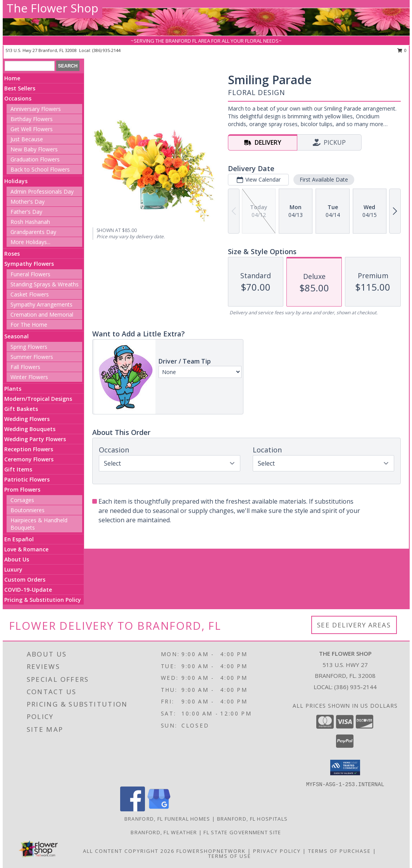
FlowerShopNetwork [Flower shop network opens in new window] (211, 851)
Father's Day (26, 212)
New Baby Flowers (34, 149)
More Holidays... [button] (30, 242)
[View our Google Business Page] (159, 809)
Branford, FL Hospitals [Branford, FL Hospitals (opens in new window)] (253, 819)
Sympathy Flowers (29, 264)
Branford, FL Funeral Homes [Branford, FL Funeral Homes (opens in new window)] (167, 819)
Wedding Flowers (27, 419)
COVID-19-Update (28, 590)
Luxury (13, 569)
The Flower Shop (53, 8)
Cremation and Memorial (42, 314)
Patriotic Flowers (27, 479)
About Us (17, 559)
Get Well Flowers (32, 129)
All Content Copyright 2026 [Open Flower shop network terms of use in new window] (129, 851)
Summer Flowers (32, 357)
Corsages (22, 500)
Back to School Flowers (40, 169)
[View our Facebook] (133, 809)
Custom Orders (25, 580)
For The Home (29, 325)
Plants (13, 389)
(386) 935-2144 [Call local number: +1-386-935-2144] (106, 50)
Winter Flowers (29, 377)
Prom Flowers (22, 489)
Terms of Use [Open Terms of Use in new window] (230, 856)
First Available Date (324, 179)
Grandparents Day (33, 232)
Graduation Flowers (35, 159)
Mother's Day (28, 202)
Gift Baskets (21, 409)
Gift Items (18, 469)
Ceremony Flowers (29, 459)
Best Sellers (20, 88)
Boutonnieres (28, 510)
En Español (19, 539)
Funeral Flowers (30, 274)
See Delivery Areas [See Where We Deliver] (354, 625)
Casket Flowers (30, 294)
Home (12, 78)
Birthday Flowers (32, 119)
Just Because (27, 139)
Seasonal (16, 336)
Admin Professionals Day (42, 191)
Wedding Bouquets (30, 429)
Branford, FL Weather (164, 832)
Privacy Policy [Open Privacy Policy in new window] (277, 851)
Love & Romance (26, 549)
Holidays (16, 181)
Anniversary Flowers (36, 109)
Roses (12, 254)
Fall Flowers (25, 367)
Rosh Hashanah (30, 222)
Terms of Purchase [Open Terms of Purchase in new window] (340, 851)
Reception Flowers (29, 449)
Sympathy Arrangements (41, 304)
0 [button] (402, 50)
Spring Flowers (29, 347)
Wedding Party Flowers (35, 439)
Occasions (18, 98)
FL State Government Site (242, 832)
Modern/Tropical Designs (38, 399)
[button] (345, 768)
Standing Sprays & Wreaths (45, 284)
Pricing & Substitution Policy (43, 600)
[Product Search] (30, 66)
